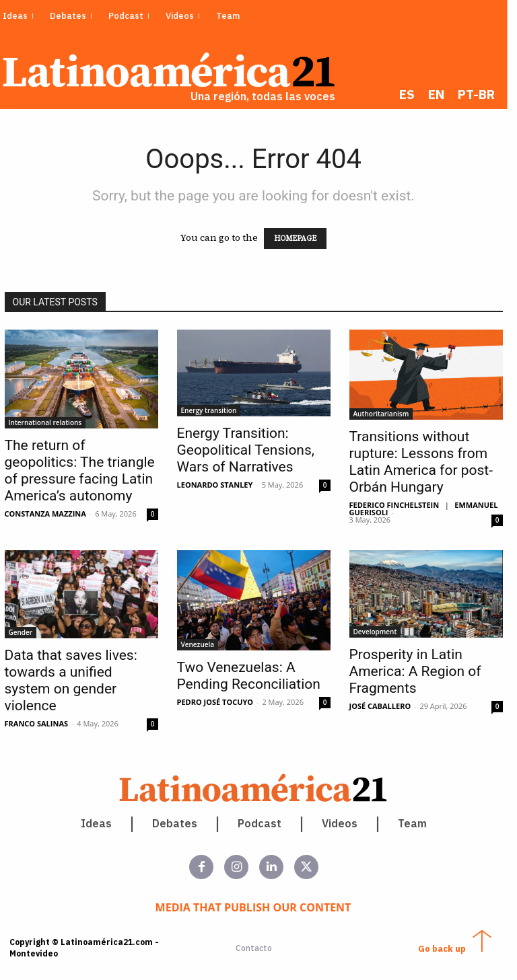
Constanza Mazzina (50, 515)
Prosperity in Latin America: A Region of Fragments (420, 673)
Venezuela (203, 646)
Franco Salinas (41, 725)
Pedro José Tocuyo (220, 703)
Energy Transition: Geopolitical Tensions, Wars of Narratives (250, 451)
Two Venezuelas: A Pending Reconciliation (253, 677)
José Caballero (385, 707)
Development (380, 633)
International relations (50, 424)
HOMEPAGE (301, 240)
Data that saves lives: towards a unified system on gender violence (76, 682)
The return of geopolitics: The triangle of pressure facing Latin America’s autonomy (84, 472)
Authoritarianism (386, 415)
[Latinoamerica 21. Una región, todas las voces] (258, 789)
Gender (26, 634)
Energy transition (214, 412)
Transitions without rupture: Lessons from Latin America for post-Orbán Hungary (426, 463)
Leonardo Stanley (220, 486)
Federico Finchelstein (399, 506)
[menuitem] (417, 95)
